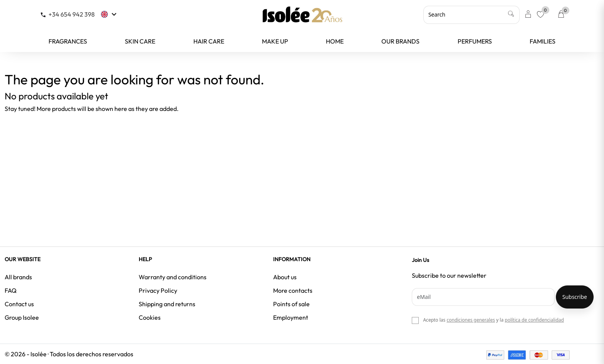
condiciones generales (471, 320)
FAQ (11, 290)
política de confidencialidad (534, 320)
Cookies (150, 317)
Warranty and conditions (173, 277)
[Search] (471, 15)
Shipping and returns (167, 304)
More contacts (293, 290)
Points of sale (291, 304)
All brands (18, 277)
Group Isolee (22, 317)
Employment (291, 317)
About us (285, 277)
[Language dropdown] (110, 14)
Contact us (19, 304)
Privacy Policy (158, 290)
